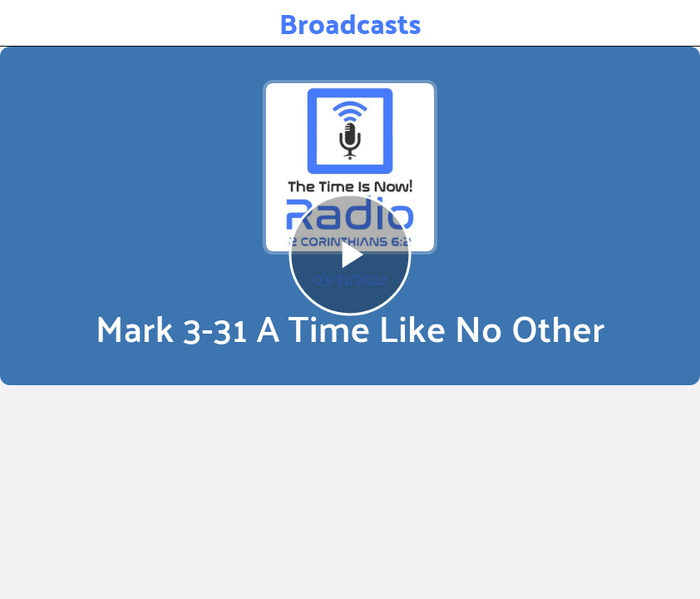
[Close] (23, 23)
